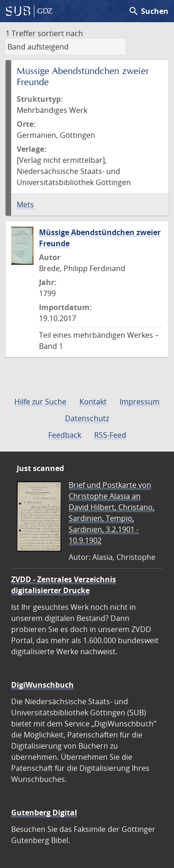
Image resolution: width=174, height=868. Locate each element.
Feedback (65, 435)
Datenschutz (87, 418)
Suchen (148, 11)
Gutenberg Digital (44, 812)
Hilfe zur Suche (40, 402)
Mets (25, 205)
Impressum (140, 402)
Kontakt (93, 402)
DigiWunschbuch (42, 685)
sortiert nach (60, 33)
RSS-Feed (110, 435)
